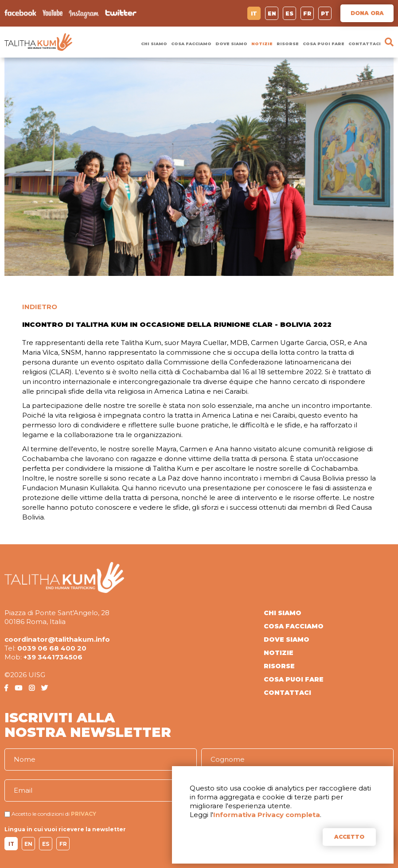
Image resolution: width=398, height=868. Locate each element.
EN (272, 14)
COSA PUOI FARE (324, 44)
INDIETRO (40, 307)
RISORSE (288, 44)
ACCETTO (349, 837)
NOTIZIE (262, 44)
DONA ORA (367, 13)
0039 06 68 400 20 (52, 648)
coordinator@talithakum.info (57, 639)
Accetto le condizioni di (41, 814)
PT (325, 14)
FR (307, 14)
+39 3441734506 (53, 657)
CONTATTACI (365, 44)
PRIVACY (84, 814)
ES (289, 14)
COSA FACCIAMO (191, 44)
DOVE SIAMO (231, 44)
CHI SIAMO (154, 44)
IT (254, 14)
